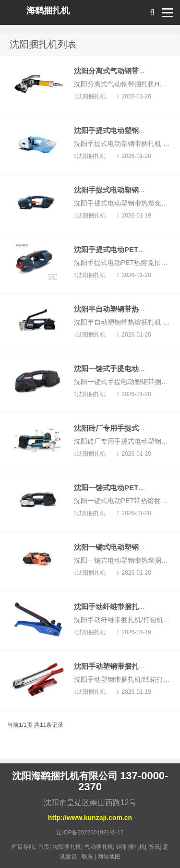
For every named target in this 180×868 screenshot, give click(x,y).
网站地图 (109, 856)
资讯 (154, 847)
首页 (44, 847)
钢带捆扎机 (131, 847)
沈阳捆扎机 (92, 96)
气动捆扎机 (99, 847)
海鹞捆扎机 (48, 11)
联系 (87, 856)
